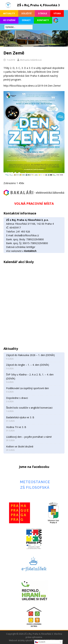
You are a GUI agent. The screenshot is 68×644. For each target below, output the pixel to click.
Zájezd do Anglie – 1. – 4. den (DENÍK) (28, 365)
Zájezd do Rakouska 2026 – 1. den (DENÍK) (30, 355)
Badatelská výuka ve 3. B (20, 417)
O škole (43, 13)
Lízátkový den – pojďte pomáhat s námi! (29, 437)
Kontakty (43, 20)
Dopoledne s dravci (17, 398)
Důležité (27, 13)
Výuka (57, 13)
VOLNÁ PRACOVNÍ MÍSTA (34, 204)
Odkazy (26, 20)
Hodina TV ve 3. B (16, 427)
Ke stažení (9, 20)
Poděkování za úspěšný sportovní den (27, 388)
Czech (40, 642)
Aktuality (9, 13)
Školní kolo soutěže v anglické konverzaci (29, 408)
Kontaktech (30, 251)
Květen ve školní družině (20, 446)
